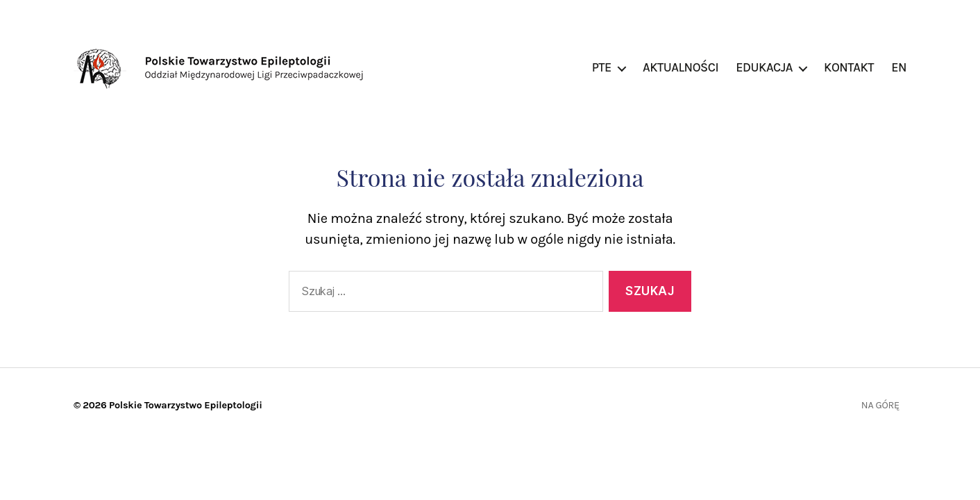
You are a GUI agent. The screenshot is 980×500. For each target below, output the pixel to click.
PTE (602, 68)
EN (899, 68)
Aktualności (681, 68)
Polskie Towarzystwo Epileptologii (186, 405)
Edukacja (764, 68)
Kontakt (849, 68)
